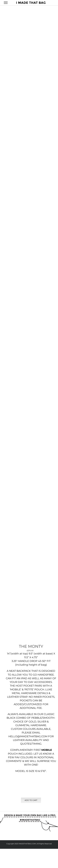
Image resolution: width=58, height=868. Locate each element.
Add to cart (31, 800)
